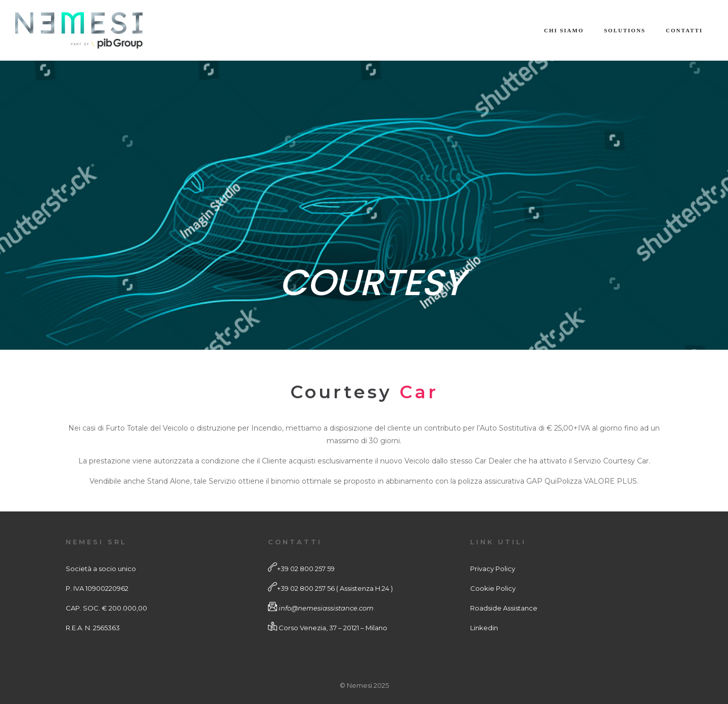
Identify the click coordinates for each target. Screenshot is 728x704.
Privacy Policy (493, 569)
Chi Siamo (564, 30)
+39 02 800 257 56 (306, 588)
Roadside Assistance (504, 608)
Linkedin (484, 628)
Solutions (625, 30)
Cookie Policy (493, 588)
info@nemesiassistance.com (326, 608)
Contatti (684, 30)
